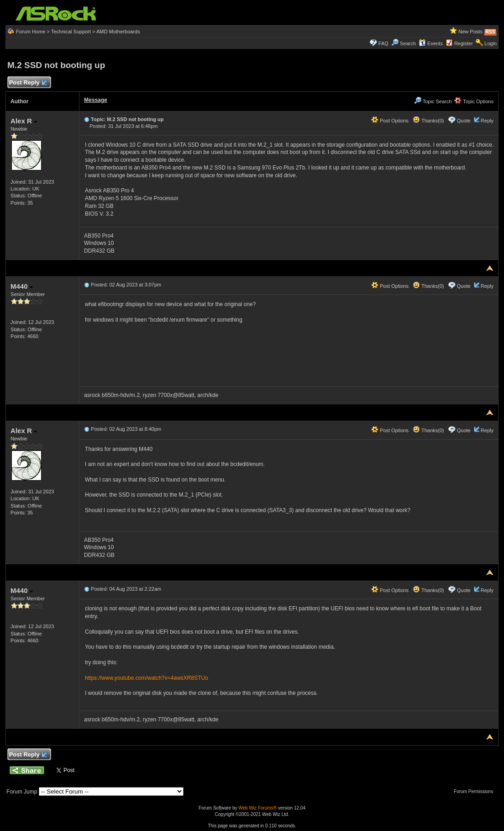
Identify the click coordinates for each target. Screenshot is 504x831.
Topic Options (474, 101)
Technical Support (71, 32)
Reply (487, 121)
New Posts (470, 32)
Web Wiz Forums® (257, 808)
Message (96, 100)
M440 (22, 286)
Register (464, 43)
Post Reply (28, 83)
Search (408, 43)
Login (491, 43)
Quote (464, 121)
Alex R (24, 121)
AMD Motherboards (118, 32)
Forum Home (31, 32)
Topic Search (433, 101)
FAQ (383, 43)
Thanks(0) (428, 121)
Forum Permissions (476, 791)
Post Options (390, 121)
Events (431, 43)
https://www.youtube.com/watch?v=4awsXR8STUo (147, 678)
